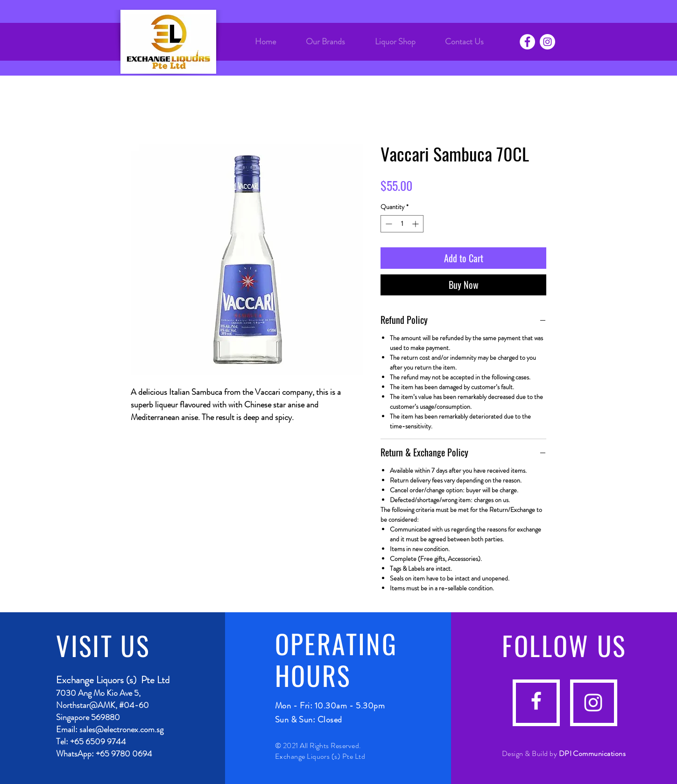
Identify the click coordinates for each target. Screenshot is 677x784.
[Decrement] (388, 224)
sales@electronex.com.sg (121, 729)
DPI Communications (592, 753)
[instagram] (593, 703)
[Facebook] (527, 42)
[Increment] (416, 224)
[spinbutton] (402, 224)
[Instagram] (547, 42)
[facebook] (536, 701)
